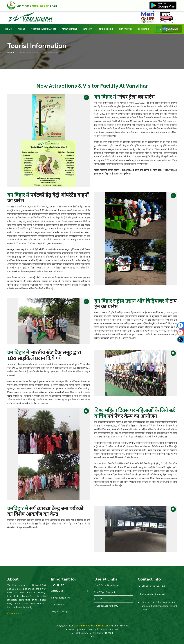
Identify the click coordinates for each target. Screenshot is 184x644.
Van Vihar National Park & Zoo (91, 626)
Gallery (88, 29)
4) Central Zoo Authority (106, 606)
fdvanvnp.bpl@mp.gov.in (154, 594)
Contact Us (125, 29)
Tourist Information (44, 29)
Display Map (57, 591)
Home (9, 29)
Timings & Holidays (60, 598)
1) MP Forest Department (107, 585)
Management (70, 29)
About (22, 29)
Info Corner (106, 29)
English (171, 29)
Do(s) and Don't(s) (60, 611)
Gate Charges (58, 605)
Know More (13, 613)
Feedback (144, 29)
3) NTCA (98, 599)
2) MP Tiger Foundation (106, 592)
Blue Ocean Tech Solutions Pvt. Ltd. (100, 629)
